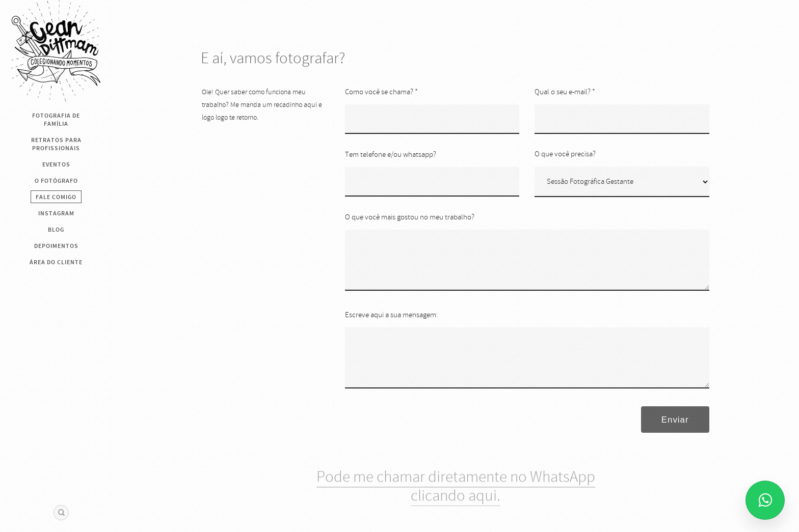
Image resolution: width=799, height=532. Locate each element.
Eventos (56, 164)
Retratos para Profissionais (56, 144)
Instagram (56, 213)
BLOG (56, 230)
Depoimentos (56, 246)
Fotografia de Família (56, 120)
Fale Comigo (56, 197)
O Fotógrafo (56, 181)
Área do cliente (56, 262)
